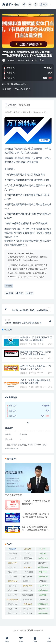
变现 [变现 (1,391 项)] (13, 567)
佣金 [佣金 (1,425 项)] (13, 563)
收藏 (9, 293)
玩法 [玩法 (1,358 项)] (13, 590)
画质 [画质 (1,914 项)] (43, 590)
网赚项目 (11, 60)
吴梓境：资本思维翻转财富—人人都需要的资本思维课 (35, 382)
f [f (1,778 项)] (43, 549)
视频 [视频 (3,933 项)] (13, 604)
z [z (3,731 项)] (13, 558)
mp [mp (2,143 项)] (13, 554)
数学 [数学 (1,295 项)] (28, 586)
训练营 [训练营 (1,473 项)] (43, 604)
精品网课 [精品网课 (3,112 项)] (43, 595)
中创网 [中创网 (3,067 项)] (28, 558)
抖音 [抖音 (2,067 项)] (28, 577)
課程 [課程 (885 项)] (28, 604)
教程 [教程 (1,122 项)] (28, 581)
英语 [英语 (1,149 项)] (43, 599)
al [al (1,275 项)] (28, 549)
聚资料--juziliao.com (35, 630)
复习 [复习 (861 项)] (28, 567)
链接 (29, 293)
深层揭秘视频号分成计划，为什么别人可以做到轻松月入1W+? (36, 353)
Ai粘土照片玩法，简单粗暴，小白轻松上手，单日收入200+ (36, 367)
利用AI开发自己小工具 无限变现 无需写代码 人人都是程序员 (36, 339)
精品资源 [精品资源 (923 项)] (13, 599)
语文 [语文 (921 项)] (13, 609)
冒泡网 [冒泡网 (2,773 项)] (43, 563)
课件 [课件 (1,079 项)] (28, 609)
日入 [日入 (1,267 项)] (43, 586)
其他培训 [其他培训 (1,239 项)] (28, 563)
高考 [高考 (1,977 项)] (43, 613)
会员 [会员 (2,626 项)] (43, 558)
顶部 (49, 640)
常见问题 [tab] (24, 105)
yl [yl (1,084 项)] (43, 554)
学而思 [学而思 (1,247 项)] (43, 567)
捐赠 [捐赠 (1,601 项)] (43, 577)
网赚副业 (27, 112)
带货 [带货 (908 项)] (43, 572)
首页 (18, 112)
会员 (21, 640)
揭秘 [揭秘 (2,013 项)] (13, 581)
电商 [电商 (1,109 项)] (28, 590)
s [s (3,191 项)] (28, 554)
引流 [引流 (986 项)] (13, 577)
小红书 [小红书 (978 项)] (28, 572)
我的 (35, 640)
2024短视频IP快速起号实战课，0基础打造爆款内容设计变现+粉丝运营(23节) (36, 530)
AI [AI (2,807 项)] (13, 549)
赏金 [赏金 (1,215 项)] (13, 613)
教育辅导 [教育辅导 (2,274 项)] (13, 586)
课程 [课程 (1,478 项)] (43, 609)
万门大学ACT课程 (14, 495)
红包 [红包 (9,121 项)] (28, 599)
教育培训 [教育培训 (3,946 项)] (43, 582)
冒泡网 (9, 286)
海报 (19, 293)
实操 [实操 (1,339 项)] (13, 572)
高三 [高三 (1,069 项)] (28, 613)
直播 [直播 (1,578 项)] (13, 595)
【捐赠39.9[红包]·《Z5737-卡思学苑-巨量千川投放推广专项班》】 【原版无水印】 (36, 517)
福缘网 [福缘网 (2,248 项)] (28, 595)
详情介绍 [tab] (11, 105)
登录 (44, 4)
